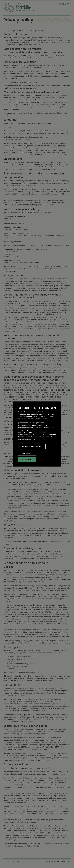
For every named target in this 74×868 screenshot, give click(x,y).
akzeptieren (27, 459)
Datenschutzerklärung (32, 447)
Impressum (27, 453)
